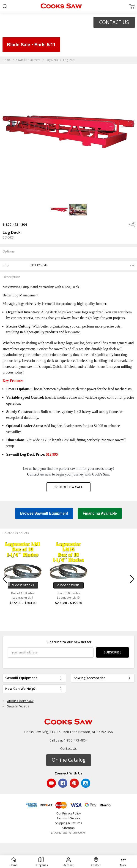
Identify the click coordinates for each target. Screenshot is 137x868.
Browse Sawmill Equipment (44, 513)
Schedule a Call (69, 487)
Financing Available (100, 513)
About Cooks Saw (20, 701)
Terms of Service (68, 818)
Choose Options (23, 585)
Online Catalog (69, 760)
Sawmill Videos (18, 706)
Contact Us (68, 748)
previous (5, 579)
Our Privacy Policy (69, 813)
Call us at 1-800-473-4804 (68, 740)
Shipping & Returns (68, 823)
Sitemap (68, 828)
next (132, 579)
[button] (114, 22)
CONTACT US (114, 22)
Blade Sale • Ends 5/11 (32, 45)
